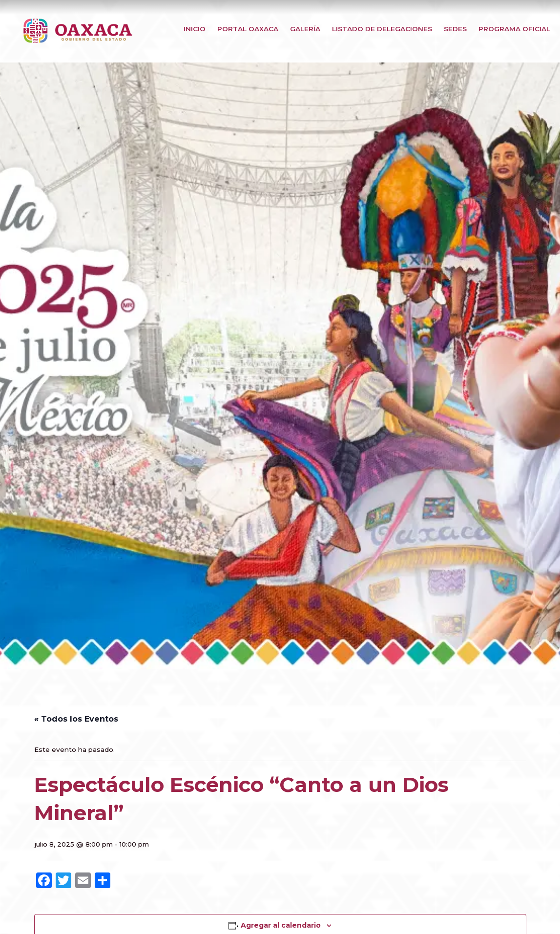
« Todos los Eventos (76, 719)
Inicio (195, 29)
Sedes (455, 29)
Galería (305, 29)
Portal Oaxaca (248, 29)
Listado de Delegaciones (382, 29)
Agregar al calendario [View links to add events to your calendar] (281, 925)
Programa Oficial (514, 29)
